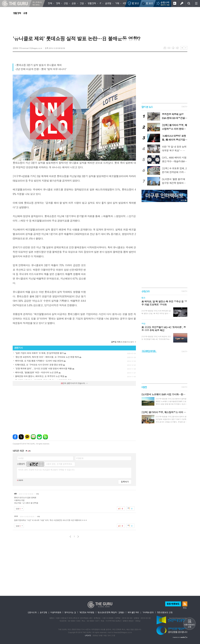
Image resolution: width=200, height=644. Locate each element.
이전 (70, 537)
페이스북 (15, 437)
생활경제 (17, 13)
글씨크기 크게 (182, 48)
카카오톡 (27, 437)
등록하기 (125, 482)
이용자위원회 (56, 612)
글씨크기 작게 (186, 48)
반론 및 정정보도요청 (189, 624)
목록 (165, 48)
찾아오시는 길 (70, 612)
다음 (78, 537)
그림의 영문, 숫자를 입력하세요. (59, 464)
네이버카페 (39, 437)
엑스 (21, 437)
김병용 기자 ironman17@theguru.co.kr (27, 48)
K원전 (144, 387)
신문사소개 (32, 612)
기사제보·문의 (148, 612)
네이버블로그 (33, 437)
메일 (169, 48)
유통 (25, 13)
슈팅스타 (145, 291)
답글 (18, 508)
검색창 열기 (189, 4)
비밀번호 (80, 458)
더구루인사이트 (149, 351)
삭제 (37, 494)
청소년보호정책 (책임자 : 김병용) (111, 612)
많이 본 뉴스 (147, 107)
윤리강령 (43, 612)
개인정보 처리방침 (87, 612)
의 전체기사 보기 (122, 342)
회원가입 (175, 4)
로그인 (182, 4)
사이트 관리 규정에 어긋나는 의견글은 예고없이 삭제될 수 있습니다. (46, 470)
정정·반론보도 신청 (165, 612)
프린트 (173, 48)
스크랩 (177, 48)
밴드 (45, 437)
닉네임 (21, 458)
